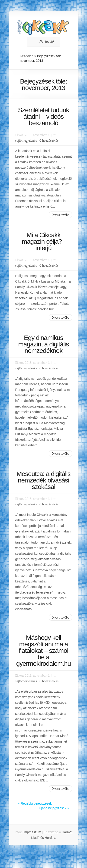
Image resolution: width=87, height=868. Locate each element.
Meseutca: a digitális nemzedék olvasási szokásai (43, 480)
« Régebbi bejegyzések (35, 803)
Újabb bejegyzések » (54, 808)
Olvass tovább (60, 215)
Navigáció (43, 41)
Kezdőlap (27, 56)
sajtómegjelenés (26, 140)
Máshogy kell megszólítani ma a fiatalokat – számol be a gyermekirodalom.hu (44, 651)
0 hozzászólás (49, 140)
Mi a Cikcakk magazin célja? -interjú (44, 241)
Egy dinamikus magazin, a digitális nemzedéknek (43, 344)
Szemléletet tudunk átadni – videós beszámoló (43, 117)
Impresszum (32, 832)
